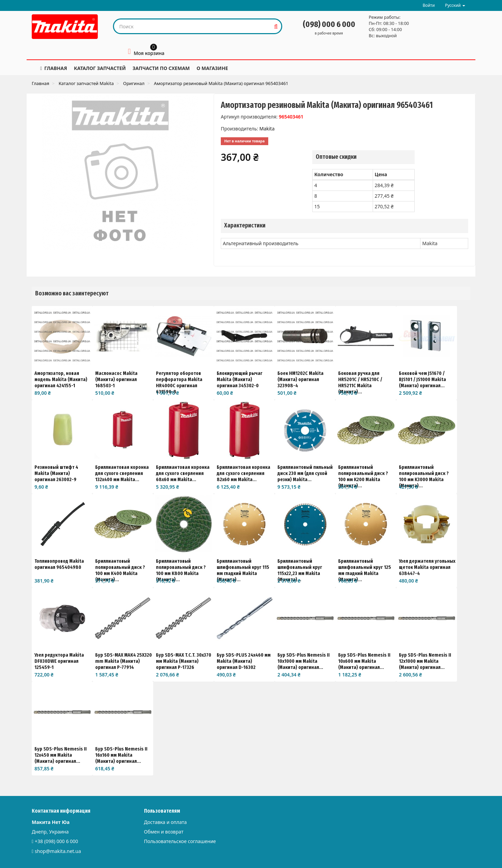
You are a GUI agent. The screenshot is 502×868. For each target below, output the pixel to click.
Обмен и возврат (164, 832)
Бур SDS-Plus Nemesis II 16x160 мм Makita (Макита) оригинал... (121, 755)
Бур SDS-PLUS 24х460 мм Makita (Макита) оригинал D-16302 (244, 661)
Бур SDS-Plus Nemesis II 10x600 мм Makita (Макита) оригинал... (364, 661)
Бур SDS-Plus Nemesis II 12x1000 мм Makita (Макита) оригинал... (425, 661)
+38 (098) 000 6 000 (56, 841)
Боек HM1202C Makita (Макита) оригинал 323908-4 (300, 379)
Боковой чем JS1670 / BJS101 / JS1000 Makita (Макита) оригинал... (422, 379)
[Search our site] (193, 26)
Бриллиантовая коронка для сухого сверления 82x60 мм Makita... (243, 473)
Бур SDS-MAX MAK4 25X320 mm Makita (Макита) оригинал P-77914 (124, 661)
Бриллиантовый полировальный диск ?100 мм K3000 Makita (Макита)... (424, 476)
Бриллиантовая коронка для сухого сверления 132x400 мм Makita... (122, 473)
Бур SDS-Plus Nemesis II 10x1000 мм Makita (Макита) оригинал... (304, 661)
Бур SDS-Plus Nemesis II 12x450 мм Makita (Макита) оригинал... (61, 755)
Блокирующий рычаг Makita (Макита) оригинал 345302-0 (240, 379)
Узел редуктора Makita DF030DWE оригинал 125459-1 (59, 661)
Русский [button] (455, 5)
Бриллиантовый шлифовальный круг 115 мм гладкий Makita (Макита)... (243, 570)
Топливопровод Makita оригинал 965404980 (59, 564)
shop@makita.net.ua (58, 851)
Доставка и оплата (165, 822)
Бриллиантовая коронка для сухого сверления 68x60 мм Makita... (183, 473)
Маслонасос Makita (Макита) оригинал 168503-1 (116, 379)
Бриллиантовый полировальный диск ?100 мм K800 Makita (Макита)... (181, 570)
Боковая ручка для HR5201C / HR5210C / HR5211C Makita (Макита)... (360, 382)
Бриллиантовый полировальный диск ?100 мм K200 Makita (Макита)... (363, 476)
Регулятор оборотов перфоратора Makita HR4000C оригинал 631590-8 (179, 382)
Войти (428, 5)
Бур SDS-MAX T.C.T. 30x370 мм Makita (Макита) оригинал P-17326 (184, 661)
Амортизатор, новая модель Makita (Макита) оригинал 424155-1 (61, 379)
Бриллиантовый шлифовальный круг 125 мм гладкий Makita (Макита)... (365, 570)
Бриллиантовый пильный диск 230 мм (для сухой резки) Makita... (305, 473)
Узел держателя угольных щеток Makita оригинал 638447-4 (427, 567)
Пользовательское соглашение (180, 841)
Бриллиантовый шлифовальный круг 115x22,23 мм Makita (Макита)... (300, 570)
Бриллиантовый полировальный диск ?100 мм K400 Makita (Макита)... (120, 570)
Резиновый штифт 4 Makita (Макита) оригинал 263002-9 (56, 473)
